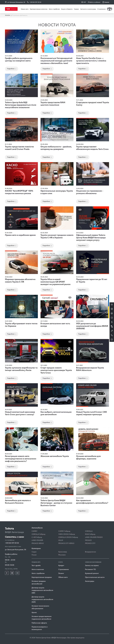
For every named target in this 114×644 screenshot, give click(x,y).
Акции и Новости (67, 9)
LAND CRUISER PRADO (94, 537)
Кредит (61, 565)
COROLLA (89, 531)
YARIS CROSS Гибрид (67, 534)
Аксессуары (90, 581)
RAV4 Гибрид (90, 534)
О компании (102, 9)
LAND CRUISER (37, 540)
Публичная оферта (39, 623)
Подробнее (11, 69)
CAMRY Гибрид (64, 531)
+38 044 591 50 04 (12, 543)
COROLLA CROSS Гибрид (68, 537)
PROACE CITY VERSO (66, 543)
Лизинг (61, 573)
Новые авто (25, 9)
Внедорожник (91, 552)
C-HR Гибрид (37, 537)
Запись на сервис (92, 565)
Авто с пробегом (54, 9)
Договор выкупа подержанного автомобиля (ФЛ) (42, 590)
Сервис (76, 9)
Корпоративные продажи (42, 577)
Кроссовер (63, 552)
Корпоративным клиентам (39, 9)
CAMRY (34, 531)
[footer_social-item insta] (12, 573)
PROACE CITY (90, 543)
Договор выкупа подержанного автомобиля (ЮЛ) (42, 599)
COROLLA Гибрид (38, 534)
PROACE (88, 540)
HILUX (61, 540)
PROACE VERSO (38, 543)
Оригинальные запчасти (95, 577)
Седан (34, 552)
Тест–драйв (36, 565)
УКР (85, 2)
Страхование (64, 569)
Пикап (34, 555)
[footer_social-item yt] (17, 573)
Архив (34, 612)
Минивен (62, 555)
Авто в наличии (38, 569)
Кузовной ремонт (92, 573)
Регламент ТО (90, 569)
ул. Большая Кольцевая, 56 (15, 2)
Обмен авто (63, 577)
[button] (106, 2)
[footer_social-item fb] (7, 573)
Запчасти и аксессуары (88, 9)
